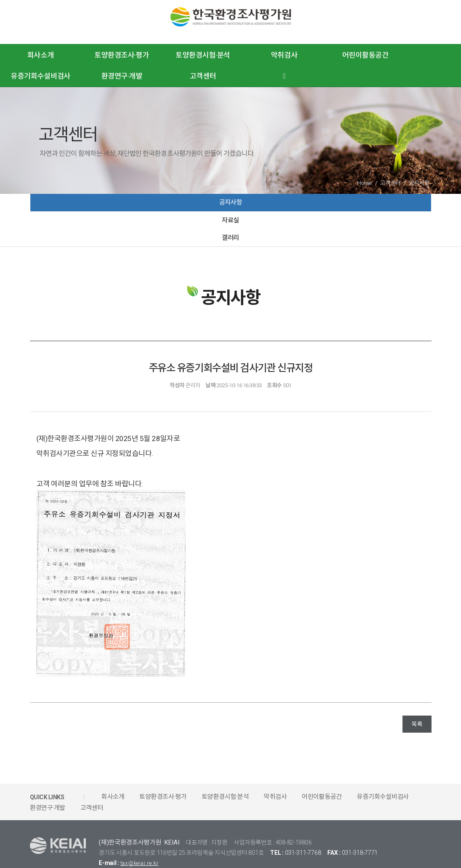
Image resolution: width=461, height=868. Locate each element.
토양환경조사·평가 (122, 55)
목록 (417, 697)
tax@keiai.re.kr (142, 836)
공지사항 (97, 207)
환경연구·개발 (122, 76)
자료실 (231, 207)
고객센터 (203, 76)
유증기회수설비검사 (41, 76)
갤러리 (364, 207)
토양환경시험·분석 (203, 55)
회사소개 (41, 55)
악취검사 (284, 55)
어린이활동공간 (366, 55)
